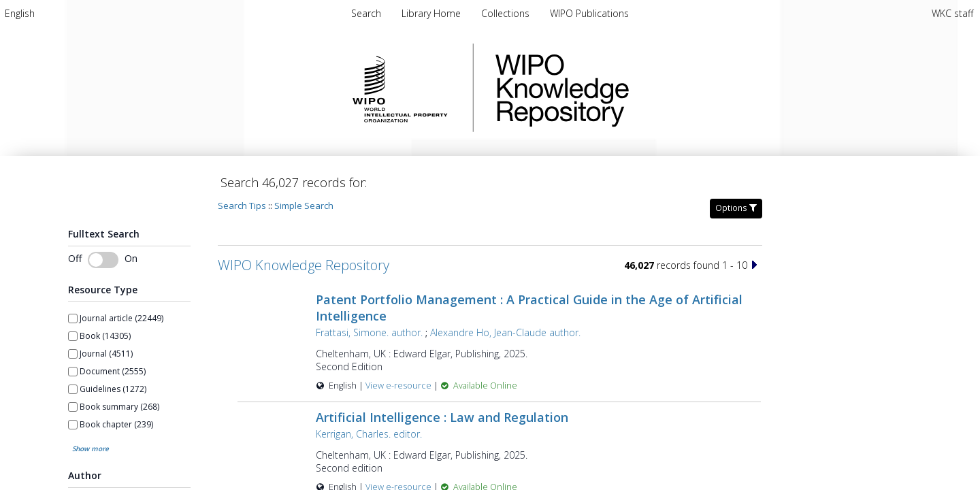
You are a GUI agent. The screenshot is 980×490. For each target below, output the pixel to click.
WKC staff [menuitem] (952, 13)
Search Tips (242, 206)
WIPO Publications (589, 13)
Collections (507, 13)
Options (736, 208)
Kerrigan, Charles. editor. (369, 434)
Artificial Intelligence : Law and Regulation (442, 417)
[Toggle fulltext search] (103, 260)
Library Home (432, 13)
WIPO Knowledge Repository (618, 88)
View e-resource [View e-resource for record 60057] (399, 386)
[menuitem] (20, 13)
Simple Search (304, 206)
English (20, 13)
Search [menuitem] (366, 13)
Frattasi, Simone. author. (369, 332)
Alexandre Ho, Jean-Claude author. (505, 332)
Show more (91, 448)
